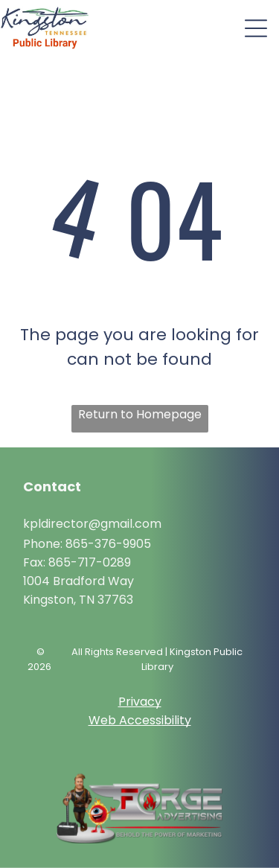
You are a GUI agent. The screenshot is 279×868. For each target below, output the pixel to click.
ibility (176, 720)
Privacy (140, 702)
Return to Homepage (140, 414)
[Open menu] (256, 28)
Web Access (125, 720)
